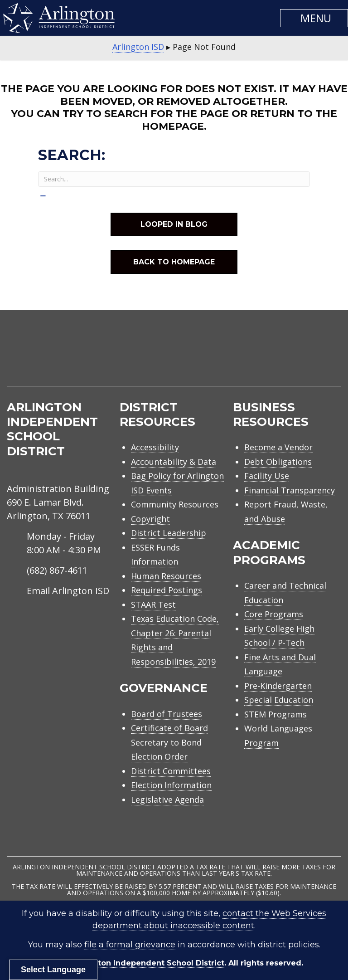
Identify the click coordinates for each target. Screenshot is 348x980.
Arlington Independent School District (149, 963)
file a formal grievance (130, 945)
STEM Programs (275, 714)
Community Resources (175, 504)
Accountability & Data (174, 462)
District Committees (171, 771)
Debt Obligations (278, 462)
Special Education (279, 700)
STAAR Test (153, 605)
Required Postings (167, 590)
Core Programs (274, 614)
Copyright (150, 519)
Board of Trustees (167, 714)
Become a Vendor (278, 447)
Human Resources (166, 576)
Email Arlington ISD (68, 591)
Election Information (171, 785)
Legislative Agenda (167, 800)
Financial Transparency (290, 490)
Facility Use (267, 476)
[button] (314, 18)
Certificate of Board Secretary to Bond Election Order (169, 742)
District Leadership (169, 533)
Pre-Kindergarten (278, 686)
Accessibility (155, 447)
